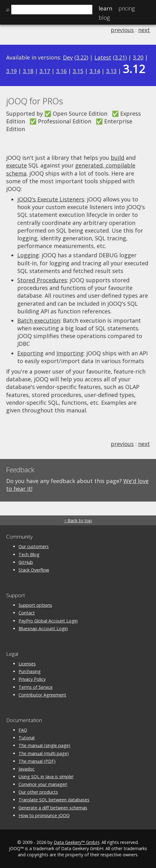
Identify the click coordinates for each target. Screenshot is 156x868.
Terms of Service (36, 687)
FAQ (23, 730)
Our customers (34, 546)
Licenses (27, 664)
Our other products (38, 792)
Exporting (30, 353)
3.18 (28, 71)
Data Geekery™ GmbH (76, 842)
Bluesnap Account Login (43, 628)
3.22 (81, 57)
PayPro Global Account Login (48, 621)
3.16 (61, 71)
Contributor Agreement (42, 695)
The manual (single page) (44, 745)
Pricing (127, 8)
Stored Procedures (42, 280)
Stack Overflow (34, 570)
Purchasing (30, 671)
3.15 (78, 71)
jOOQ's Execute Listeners (51, 199)
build (117, 158)
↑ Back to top (78, 521)
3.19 (11, 71)
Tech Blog (29, 554)
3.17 (45, 71)
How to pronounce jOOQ (44, 815)
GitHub (26, 562)
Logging (28, 255)
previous (122, 30)
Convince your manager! (43, 784)
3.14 (95, 71)
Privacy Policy (32, 679)
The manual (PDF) (37, 761)
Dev (68, 57)
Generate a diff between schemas (53, 808)
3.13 (111, 71)
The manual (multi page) (44, 753)
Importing (70, 353)
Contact (27, 613)
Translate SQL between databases (54, 800)
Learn (105, 8)
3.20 (138, 57)
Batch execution (39, 320)
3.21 (120, 57)
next (144, 30)
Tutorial (27, 738)
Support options (35, 605)
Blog (104, 18)
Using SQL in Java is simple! (46, 777)
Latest (103, 57)
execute (16, 165)
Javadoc (27, 769)
